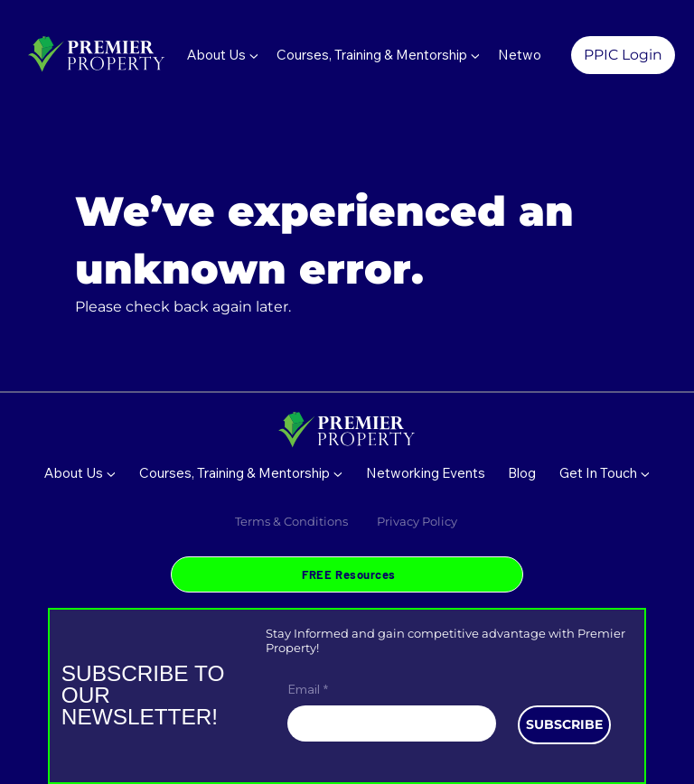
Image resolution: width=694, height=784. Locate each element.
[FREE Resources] (347, 574)
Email (308, 690)
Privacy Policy (418, 521)
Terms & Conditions (291, 521)
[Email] (386, 723)
